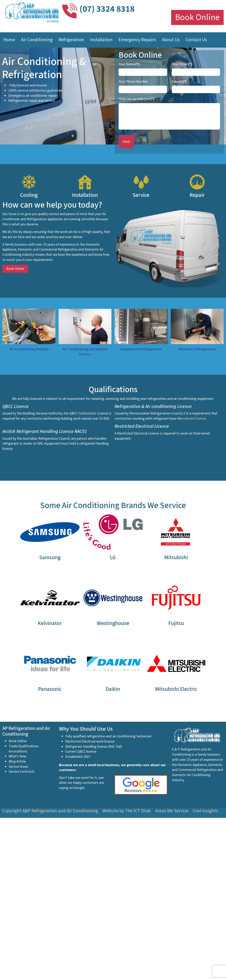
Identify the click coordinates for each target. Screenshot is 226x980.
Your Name (129, 64)
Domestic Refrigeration (197, 349)
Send (126, 142)
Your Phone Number (133, 82)
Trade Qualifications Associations (24, 749)
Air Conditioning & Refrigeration (44, 68)
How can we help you (136, 99)
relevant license (195, 419)
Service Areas (18, 767)
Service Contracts (22, 772)
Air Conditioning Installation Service (85, 352)
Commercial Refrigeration (141, 349)
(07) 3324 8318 (107, 9)
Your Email (182, 64)
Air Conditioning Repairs (29, 349)
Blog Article (17, 761)
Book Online (197, 17)
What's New (18, 756)
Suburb (179, 82)
